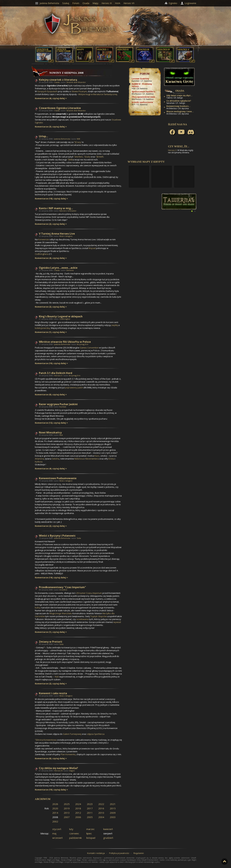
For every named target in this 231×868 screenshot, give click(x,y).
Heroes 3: (172, 150)
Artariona (39, 459)
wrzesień (57, 838)
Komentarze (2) (43, 224)
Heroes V (58, 375)
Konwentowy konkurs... (178, 106)
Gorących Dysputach (47, 91)
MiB (78, 139)
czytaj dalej (59, 98)
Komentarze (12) (44, 423)
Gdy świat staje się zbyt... (179, 95)
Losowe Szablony (140, 79)
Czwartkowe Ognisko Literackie (60, 108)
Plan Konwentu (68, 754)
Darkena (70, 270)
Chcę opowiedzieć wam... (144, 97)
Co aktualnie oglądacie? (179, 101)
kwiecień (108, 829)
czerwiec (74, 833)
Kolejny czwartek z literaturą (58, 80)
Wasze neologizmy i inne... (180, 111)
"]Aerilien (78, 157)
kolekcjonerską (42, 328)
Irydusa (39, 462)
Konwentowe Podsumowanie (58, 478)
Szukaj (66, 3)
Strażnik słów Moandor (76, 82)
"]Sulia (87, 157)
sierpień (108, 833)
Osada (57, 82)
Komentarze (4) (43, 98)
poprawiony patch (74, 388)
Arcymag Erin (83, 344)
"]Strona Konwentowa (46, 740)
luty (71, 829)
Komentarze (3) (43, 127)
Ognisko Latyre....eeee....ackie (58, 268)
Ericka (111, 459)
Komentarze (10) (44, 363)
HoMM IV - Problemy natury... (142, 85)
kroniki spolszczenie (142, 102)
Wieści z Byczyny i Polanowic (57, 536)
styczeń (57, 829)
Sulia (79, 538)
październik (75, 838)
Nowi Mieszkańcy (50, 432)
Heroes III (58, 771)
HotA (118, 3)
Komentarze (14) (44, 578)
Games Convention (89, 348)
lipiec (89, 833)
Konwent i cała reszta (53, 693)
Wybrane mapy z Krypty (146, 162)
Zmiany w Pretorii (51, 642)
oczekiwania (82, 619)
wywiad (117, 622)
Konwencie (44, 239)
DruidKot (63, 590)
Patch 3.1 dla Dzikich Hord (56, 373)
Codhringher (65, 319)
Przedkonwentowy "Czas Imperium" (62, 587)
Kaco (97, 456)
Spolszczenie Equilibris (144, 92)
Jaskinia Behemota (62, 139)
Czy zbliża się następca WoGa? (58, 768)
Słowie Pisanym (79, 91)
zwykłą (115, 325)
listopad (91, 838)
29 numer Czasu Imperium (89, 593)
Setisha (56, 459)
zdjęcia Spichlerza (96, 734)
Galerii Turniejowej (72, 734)
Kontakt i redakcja (96, 853)
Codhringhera (42, 254)
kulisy (38, 608)
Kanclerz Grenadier (68, 211)
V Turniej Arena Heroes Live (57, 234)
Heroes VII (129, 3)
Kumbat (63, 407)
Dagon (72, 771)
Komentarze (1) (43, 332)
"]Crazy (78, 142)
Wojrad (92, 248)
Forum (145, 74)
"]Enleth (100, 157)
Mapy (95, 3)
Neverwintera (92, 459)
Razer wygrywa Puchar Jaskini (58, 404)
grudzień (108, 838)
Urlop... (43, 136)
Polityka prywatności (119, 853)
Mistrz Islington (66, 236)
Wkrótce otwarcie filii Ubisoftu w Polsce (65, 342)
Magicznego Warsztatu (61, 613)
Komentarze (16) (44, 199)
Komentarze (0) (43, 395)
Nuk (61, 435)
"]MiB (70, 160)
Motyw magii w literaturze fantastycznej (98, 94)
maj (54, 833)
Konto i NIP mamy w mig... (56, 208)
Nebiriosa (79, 459)
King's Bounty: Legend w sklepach (61, 316)
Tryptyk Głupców (98, 616)
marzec (90, 829)
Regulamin (139, 853)
